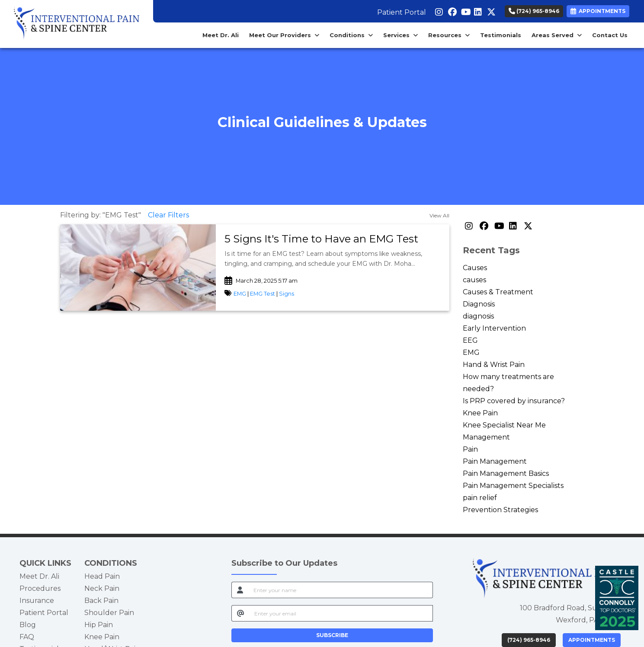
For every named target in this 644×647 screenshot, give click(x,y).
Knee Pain (480, 413)
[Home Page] (77, 24)
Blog (28, 625)
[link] (333, 239)
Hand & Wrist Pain (494, 365)
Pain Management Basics (506, 473)
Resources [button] (449, 35)
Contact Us (610, 35)
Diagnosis (479, 304)
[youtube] (464, 10)
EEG (470, 340)
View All (439, 215)
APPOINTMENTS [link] (598, 11)
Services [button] (400, 35)
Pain (470, 449)
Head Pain (102, 576)
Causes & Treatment (498, 292)
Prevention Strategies (500, 510)
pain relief (480, 498)
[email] (341, 613)
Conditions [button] (351, 35)
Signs (287, 294)
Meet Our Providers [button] (284, 35)
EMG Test (263, 294)
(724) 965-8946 (534, 11)
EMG (240, 294)
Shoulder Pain (109, 613)
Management (486, 437)
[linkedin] (477, 10)
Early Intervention (494, 328)
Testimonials (501, 35)
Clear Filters (168, 215)
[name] (341, 590)
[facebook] (451, 10)
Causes (475, 268)
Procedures (40, 588)
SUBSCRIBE (332, 635)
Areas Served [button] (557, 35)
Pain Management (495, 461)
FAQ (27, 637)
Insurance (37, 601)
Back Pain (101, 601)
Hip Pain (99, 625)
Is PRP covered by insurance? (514, 401)
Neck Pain (102, 588)
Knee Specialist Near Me (504, 425)
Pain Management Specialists (513, 486)
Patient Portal (402, 12)
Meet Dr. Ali (221, 35)
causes (474, 280)
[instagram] (438, 10)
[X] (490, 10)
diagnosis (478, 316)
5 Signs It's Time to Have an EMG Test (321, 239)
